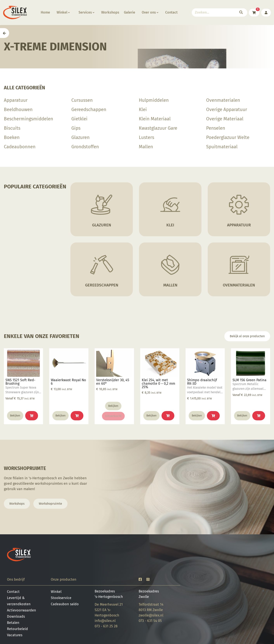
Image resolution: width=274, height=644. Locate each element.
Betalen (13, 623)
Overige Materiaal (225, 119)
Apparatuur (16, 100)
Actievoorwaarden (22, 610)
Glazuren (80, 137)
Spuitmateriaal (222, 147)
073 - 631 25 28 (106, 626)
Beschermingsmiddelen (29, 119)
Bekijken (15, 416)
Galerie (130, 12)
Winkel (63, 12)
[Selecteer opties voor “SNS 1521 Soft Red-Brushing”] (32, 416)
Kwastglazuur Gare (158, 128)
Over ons (150, 12)
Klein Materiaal (155, 119)
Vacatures (15, 635)
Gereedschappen (89, 109)
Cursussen (82, 100)
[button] (77, 416)
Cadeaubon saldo (65, 604)
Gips (76, 128)
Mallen (146, 147)
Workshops (110, 12)
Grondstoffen (85, 147)
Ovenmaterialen (223, 100)
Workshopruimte (50, 504)
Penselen (216, 128)
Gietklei (79, 119)
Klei (143, 109)
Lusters (147, 137)
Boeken (12, 137)
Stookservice (61, 598)
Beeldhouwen (18, 109)
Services (86, 12)
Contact (171, 12)
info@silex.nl (105, 621)
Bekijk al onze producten (247, 336)
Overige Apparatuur (227, 109)
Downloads (16, 616)
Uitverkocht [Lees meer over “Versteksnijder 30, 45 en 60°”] (113, 416)
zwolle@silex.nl (151, 615)
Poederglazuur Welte (228, 137)
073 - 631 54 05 (150, 621)
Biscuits (12, 128)
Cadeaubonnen (20, 147)
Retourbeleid (17, 629)
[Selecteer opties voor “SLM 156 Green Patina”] (259, 416)
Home (45, 12)
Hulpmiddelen (154, 100)
